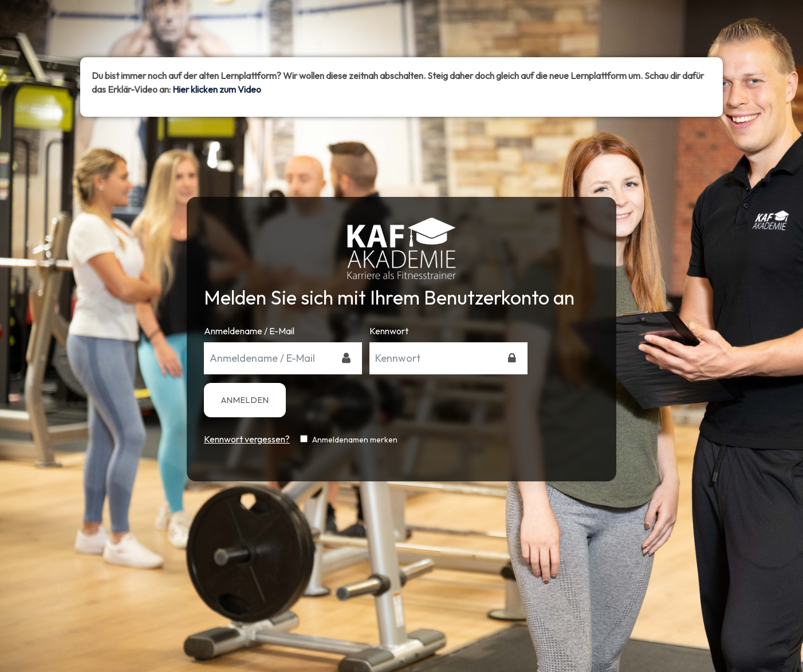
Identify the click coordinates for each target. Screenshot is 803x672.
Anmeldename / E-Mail (249, 331)
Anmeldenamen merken (355, 440)
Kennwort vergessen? (247, 439)
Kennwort (389, 331)
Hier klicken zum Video (217, 89)
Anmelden (245, 400)
